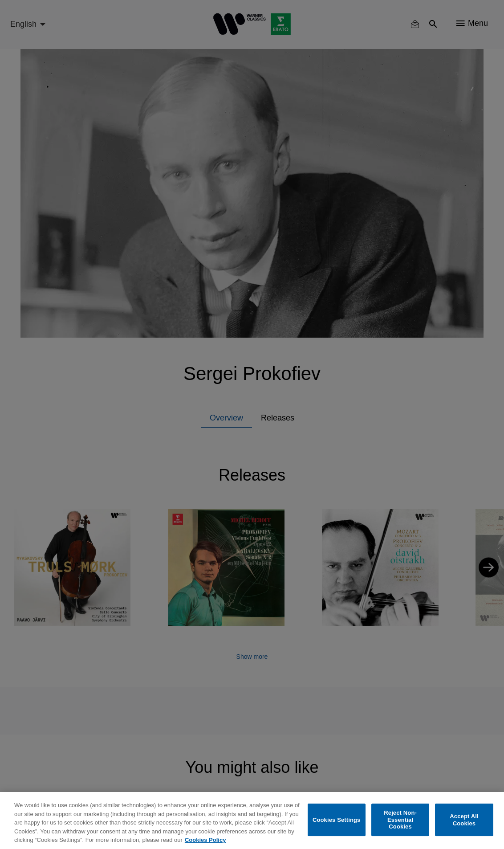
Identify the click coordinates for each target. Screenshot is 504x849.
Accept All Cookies (464, 820)
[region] (252, 820)
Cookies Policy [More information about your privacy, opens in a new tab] (205, 840)
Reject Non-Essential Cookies (400, 820)
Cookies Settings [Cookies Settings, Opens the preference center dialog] (337, 820)
